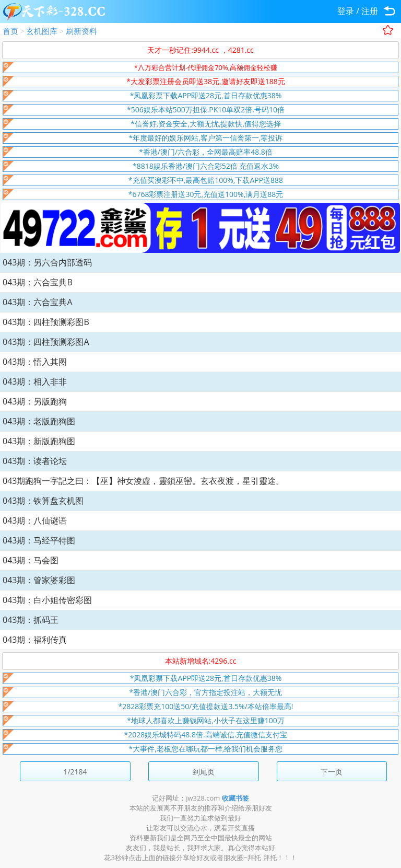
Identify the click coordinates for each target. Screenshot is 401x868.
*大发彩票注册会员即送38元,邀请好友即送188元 (205, 81)
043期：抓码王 (31, 620)
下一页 (332, 772)
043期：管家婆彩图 (39, 580)
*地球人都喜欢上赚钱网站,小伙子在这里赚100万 (205, 720)
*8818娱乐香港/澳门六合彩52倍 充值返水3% (206, 166)
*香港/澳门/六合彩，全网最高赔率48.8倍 (206, 152)
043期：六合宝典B (38, 282)
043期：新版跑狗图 (39, 441)
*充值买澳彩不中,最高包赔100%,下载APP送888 (206, 180)
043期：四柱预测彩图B (46, 322)
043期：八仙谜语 (35, 520)
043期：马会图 (31, 560)
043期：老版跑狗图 (39, 421)
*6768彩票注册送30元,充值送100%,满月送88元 (206, 194)
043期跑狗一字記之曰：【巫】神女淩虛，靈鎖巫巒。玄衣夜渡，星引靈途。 (143, 481)
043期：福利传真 (35, 640)
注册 (370, 11)
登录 (346, 11)
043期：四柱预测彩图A (46, 342)
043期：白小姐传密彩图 (47, 600)
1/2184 (75, 772)
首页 (10, 31)
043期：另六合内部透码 (47, 262)
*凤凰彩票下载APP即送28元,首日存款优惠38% (206, 95)
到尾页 (204, 772)
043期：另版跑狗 (35, 401)
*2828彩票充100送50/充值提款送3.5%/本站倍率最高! (206, 706)
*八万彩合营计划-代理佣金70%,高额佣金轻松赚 (206, 67)
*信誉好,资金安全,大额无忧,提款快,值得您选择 (206, 124)
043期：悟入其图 (35, 362)
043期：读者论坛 (35, 461)
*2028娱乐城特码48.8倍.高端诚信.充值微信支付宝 (206, 734)
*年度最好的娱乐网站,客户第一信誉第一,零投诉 (206, 138)
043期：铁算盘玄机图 (43, 501)
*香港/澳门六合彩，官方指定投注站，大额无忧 (206, 692)
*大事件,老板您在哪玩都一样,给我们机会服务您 (206, 749)
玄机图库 (42, 31)
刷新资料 (81, 31)
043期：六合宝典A (38, 302)
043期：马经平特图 (39, 540)
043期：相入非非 (35, 381)
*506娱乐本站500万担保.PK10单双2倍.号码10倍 (206, 109)
